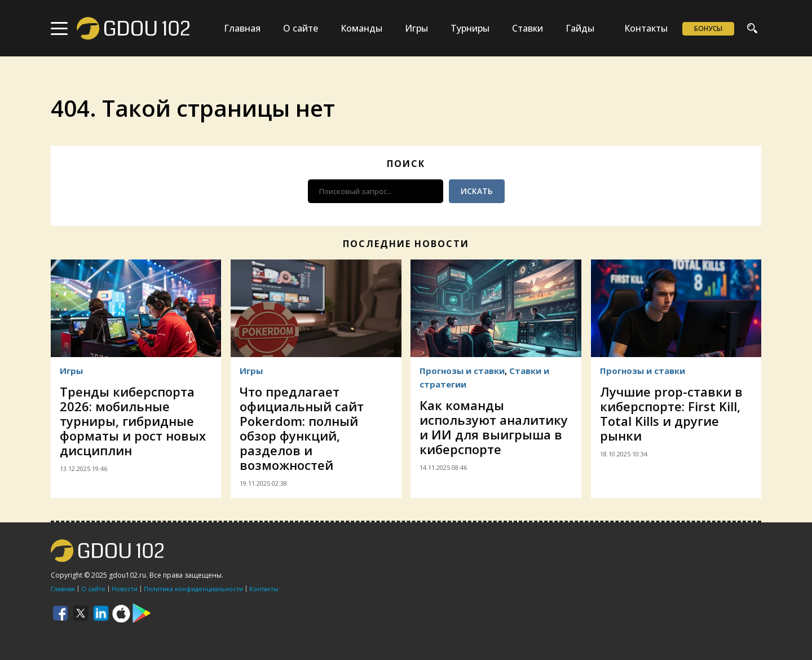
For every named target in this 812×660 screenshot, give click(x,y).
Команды (361, 28)
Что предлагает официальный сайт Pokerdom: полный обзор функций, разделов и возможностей (302, 428)
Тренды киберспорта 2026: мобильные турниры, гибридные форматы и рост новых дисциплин (133, 421)
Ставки (528, 28)
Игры (416, 28)
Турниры (470, 28)
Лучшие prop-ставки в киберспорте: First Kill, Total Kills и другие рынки (671, 413)
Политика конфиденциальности (193, 589)
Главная (242, 28)
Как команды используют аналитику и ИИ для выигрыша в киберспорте (494, 427)
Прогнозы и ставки (462, 371)
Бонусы (708, 28)
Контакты (646, 28)
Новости (125, 589)
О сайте (301, 28)
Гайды (580, 28)
